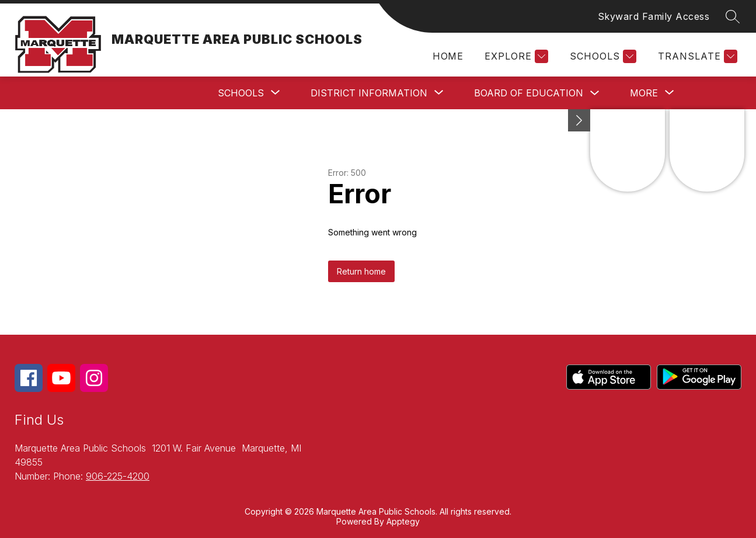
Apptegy (403, 521)
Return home (361, 271)
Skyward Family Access (654, 16)
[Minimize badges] (579, 120)
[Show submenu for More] (644, 93)
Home (448, 56)
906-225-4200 (118, 476)
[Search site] (733, 16)
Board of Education (529, 93)
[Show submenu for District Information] (369, 93)
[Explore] (515, 56)
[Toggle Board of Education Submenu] (595, 93)
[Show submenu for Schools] (241, 93)
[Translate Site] (696, 56)
